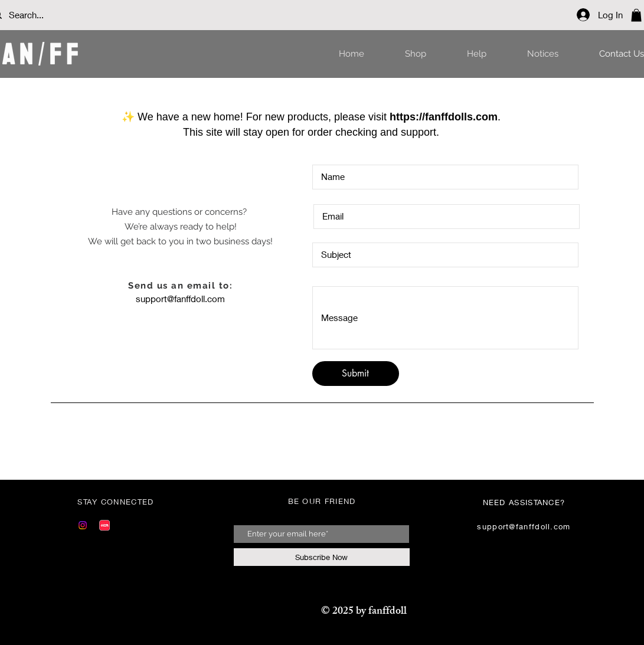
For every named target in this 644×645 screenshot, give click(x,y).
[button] (636, 15)
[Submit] (356, 374)
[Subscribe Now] (322, 557)
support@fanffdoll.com (180, 299)
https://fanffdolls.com (444, 117)
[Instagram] (83, 525)
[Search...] (44, 15)
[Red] (104, 525)
